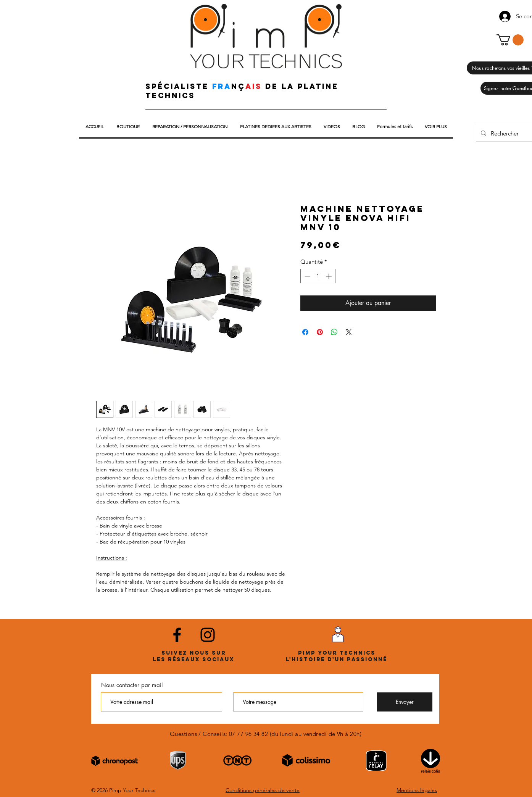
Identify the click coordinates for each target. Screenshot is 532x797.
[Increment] (330, 276)
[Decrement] (307, 276)
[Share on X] (349, 332)
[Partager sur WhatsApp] (334, 332)
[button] (510, 40)
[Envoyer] (405, 702)
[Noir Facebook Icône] (177, 635)
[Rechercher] (509, 133)
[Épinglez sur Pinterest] (320, 332)
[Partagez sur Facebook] (305, 332)
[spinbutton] (318, 276)
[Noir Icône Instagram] (208, 635)
